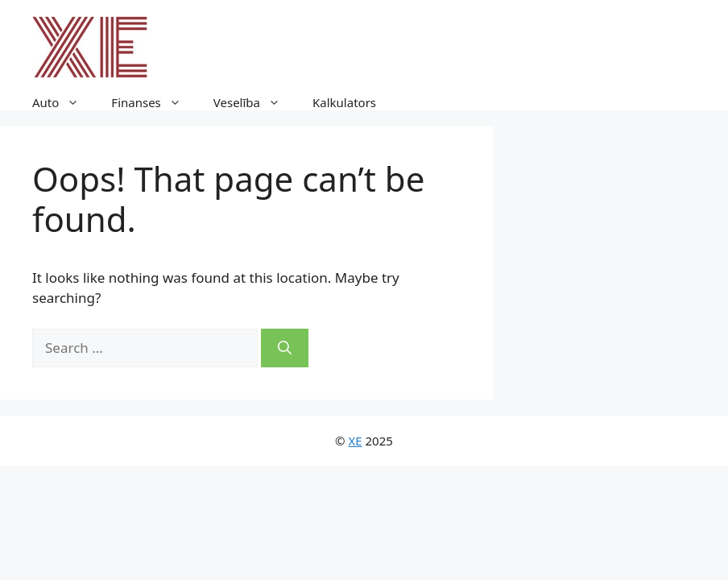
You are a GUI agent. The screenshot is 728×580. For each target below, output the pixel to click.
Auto (64, 102)
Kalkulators (344, 102)
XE (356, 441)
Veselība (255, 102)
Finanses (154, 102)
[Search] (285, 348)
